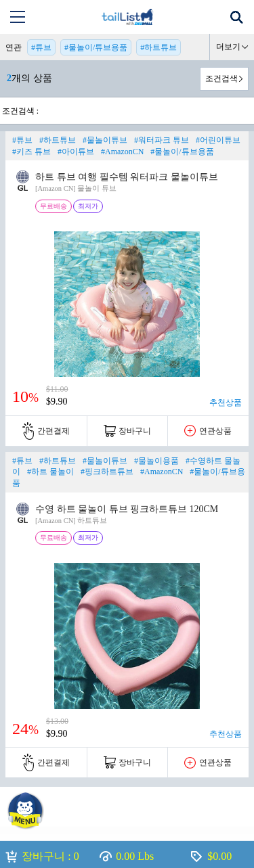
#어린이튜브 (218, 140)
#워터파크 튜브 (162, 140)
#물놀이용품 (156, 461)
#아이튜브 (76, 152)
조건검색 (221, 78)
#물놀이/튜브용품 (96, 47)
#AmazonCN (122, 152)
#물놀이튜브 (105, 140)
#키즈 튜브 (31, 152)
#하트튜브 (158, 47)
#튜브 (41, 47)
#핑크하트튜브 (107, 472)
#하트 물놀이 (50, 472)
